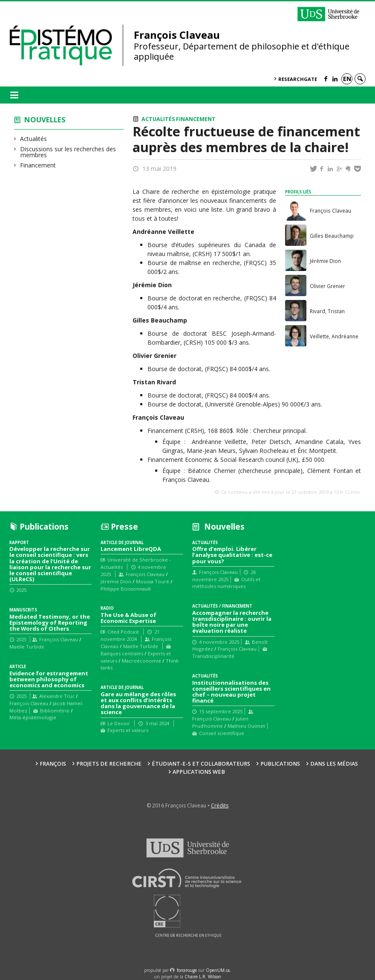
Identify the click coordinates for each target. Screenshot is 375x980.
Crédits (220, 806)
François (53, 764)
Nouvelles (45, 120)
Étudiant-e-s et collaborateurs (201, 764)
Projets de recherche (109, 764)
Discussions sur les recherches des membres (68, 152)
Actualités (34, 139)
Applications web (199, 772)
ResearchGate (298, 79)
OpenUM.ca (218, 970)
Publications (280, 764)
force (187, 970)
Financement (38, 165)
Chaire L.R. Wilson (203, 977)
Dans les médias (334, 764)
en (347, 79)
